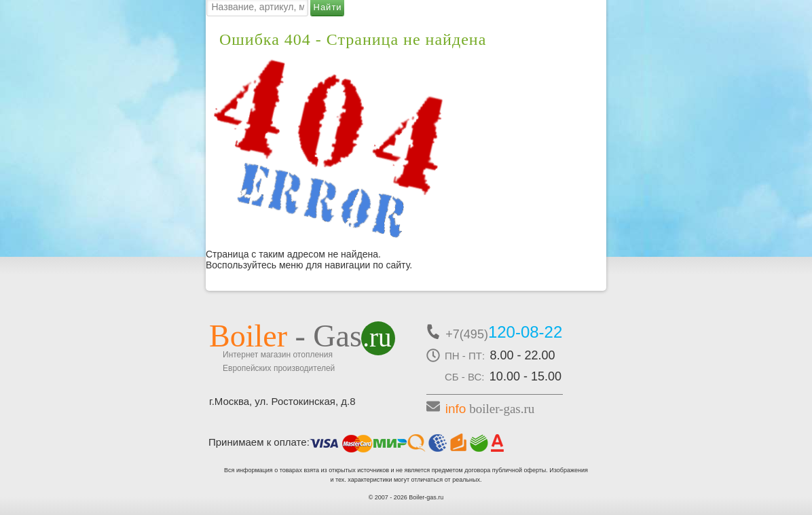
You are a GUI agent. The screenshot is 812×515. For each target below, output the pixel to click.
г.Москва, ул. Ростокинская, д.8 (282, 401)
